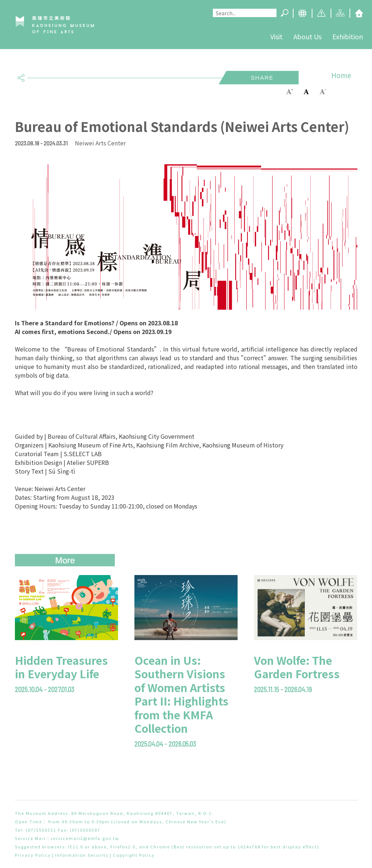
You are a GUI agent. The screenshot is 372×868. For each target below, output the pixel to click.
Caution (321, 13)
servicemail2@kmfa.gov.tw (85, 838)
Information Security (82, 855)
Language (302, 13)
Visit (276, 36)
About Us (308, 36)
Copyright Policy (134, 855)
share (21, 75)
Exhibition (348, 36)
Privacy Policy (33, 855)
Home (359, 13)
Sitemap (340, 13)
